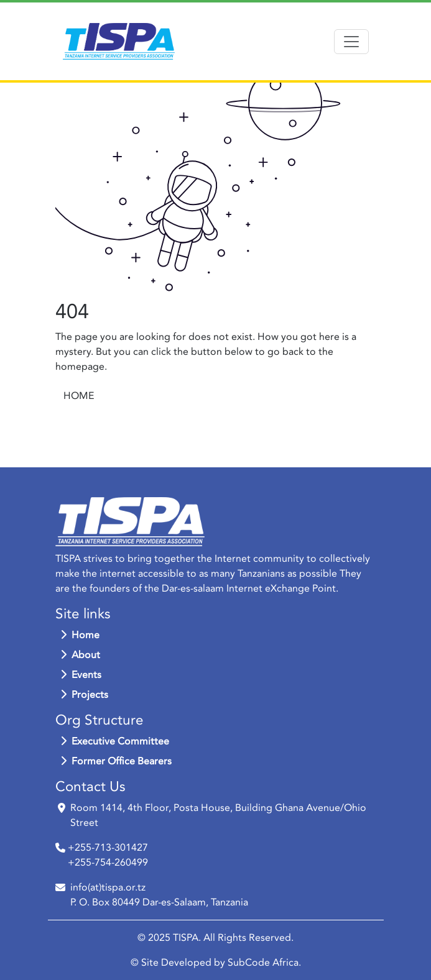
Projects (84, 695)
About (80, 655)
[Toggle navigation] (351, 42)
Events (81, 675)
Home (80, 635)
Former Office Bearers (116, 761)
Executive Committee (115, 741)
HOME (79, 396)
